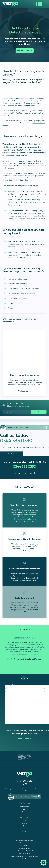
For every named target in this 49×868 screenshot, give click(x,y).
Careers (24, 812)
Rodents (24, 821)
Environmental (24, 806)
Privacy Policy (24, 843)
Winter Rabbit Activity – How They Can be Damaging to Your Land (24, 732)
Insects (24, 823)
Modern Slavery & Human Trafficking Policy (25, 856)
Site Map (25, 859)
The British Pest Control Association (26, 611)
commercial (28, 515)
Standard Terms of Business (25, 840)
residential (17, 517)
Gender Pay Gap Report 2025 (24, 851)
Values (24, 809)
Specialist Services (25, 829)
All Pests (24, 831)
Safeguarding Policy (25, 848)
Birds (25, 826)
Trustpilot (1, 421)
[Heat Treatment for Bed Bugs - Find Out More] (24, 363)
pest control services (28, 519)
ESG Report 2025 (25, 853)
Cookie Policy (24, 845)
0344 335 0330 (16, 441)
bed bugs (31, 105)
